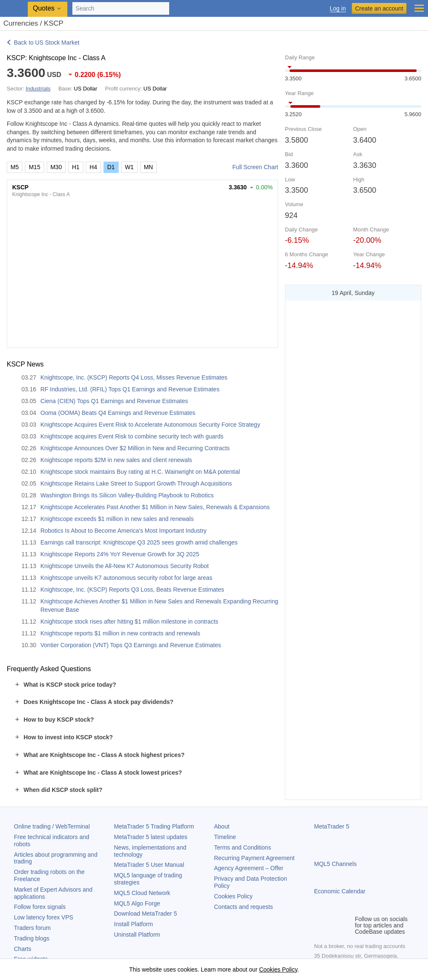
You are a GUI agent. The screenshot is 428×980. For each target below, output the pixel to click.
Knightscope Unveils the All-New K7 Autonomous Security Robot (125, 566)
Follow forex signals (40, 907)
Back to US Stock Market (47, 42)
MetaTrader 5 (332, 826)
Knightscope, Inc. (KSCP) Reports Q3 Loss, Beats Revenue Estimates (132, 590)
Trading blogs (32, 938)
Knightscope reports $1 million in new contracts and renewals (120, 633)
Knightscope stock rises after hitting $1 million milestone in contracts (129, 621)
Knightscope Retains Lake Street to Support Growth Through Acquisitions (136, 483)
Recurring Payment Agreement (254, 858)
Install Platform (134, 924)
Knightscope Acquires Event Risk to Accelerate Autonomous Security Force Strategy (150, 425)
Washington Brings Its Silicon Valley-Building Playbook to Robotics (127, 495)
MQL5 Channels (335, 864)
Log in (338, 9)
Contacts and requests (244, 907)
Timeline (225, 837)
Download (146, 914)
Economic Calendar (340, 891)
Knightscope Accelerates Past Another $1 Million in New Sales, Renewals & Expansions (155, 507)
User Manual (149, 865)
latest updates (151, 837)
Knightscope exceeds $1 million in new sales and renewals (117, 519)
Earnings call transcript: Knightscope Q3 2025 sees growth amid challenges (139, 542)
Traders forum (32, 928)
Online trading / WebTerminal (52, 826)
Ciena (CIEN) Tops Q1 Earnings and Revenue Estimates (114, 401)
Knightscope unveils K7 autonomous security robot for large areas (126, 578)
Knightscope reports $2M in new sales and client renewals (116, 460)
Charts (23, 949)
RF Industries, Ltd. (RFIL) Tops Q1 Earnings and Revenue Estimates (130, 389)
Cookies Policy (234, 896)
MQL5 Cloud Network (142, 893)
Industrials (38, 89)
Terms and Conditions (243, 847)
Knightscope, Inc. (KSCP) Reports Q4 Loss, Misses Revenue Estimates (134, 377)
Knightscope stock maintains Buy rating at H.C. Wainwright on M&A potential (140, 472)
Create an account (379, 8)
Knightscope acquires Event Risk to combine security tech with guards (132, 436)
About (222, 826)
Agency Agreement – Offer (249, 868)
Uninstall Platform (137, 935)
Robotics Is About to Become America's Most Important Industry (124, 531)
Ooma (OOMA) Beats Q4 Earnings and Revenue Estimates (118, 413)
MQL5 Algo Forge (137, 903)
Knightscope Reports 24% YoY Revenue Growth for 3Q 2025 (120, 554)
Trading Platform (154, 826)
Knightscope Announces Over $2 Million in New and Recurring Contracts (135, 448)
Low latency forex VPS (44, 917)
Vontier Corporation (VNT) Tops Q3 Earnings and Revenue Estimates (131, 645)
